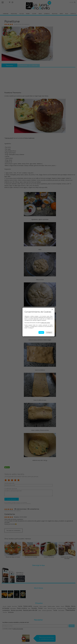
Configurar (49, 332)
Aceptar (41, 332)
